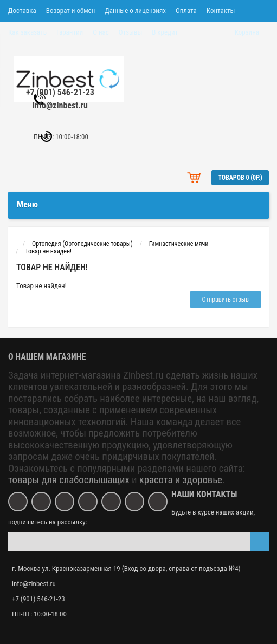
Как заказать (27, 32)
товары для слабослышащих (69, 480)
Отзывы (130, 32)
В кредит (165, 32)
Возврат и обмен (70, 11)
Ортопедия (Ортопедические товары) (82, 244)
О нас (101, 32)
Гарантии (70, 32)
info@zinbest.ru (60, 105)
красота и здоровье (181, 480)
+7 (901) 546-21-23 (60, 92)
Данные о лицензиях (135, 11)
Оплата (186, 11)
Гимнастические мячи (179, 244)
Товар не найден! (48, 251)
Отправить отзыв (226, 300)
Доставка (22, 11)
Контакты (221, 11)
